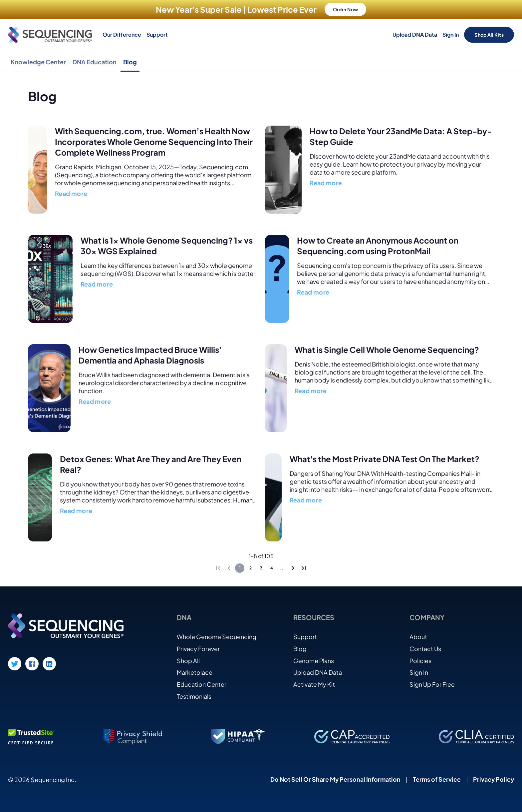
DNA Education (95, 62)
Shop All (188, 660)
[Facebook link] (32, 663)
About (418, 636)
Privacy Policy (493, 779)
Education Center (202, 684)
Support (157, 34)
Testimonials (194, 696)
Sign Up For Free (432, 684)
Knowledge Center (38, 62)
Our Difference (122, 34)
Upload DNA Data (415, 34)
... (282, 568)
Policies (421, 660)
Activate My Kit (314, 684)
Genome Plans (314, 660)
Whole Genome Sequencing (217, 636)
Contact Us (425, 648)
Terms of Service (436, 779)
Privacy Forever (198, 648)
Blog (130, 62)
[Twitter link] (15, 663)
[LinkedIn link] (49, 663)
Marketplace (195, 672)
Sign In (451, 34)
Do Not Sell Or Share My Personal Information (334, 779)
